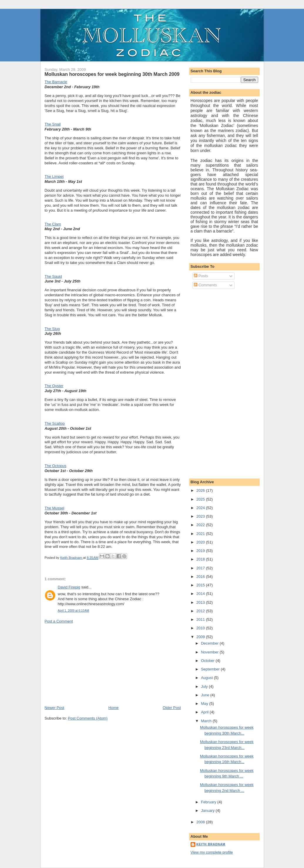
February (209, 802)
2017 (201, 568)
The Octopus (56, 466)
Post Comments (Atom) (88, 718)
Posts (201, 276)
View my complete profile (212, 852)
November (210, 652)
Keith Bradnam (211, 844)
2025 (201, 499)
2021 (201, 534)
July (205, 686)
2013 (201, 602)
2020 (201, 542)
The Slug (52, 329)
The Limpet (54, 177)
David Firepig (69, 587)
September (211, 669)
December (210, 643)
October (208, 661)
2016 (201, 577)
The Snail (53, 124)
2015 (201, 585)
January (208, 811)
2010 (201, 628)
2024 (201, 508)
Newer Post (54, 708)
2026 (201, 490)
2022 (201, 525)
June (206, 695)
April (205, 712)
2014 (201, 594)
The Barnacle (56, 82)
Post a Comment (59, 621)
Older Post (172, 708)
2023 (201, 516)
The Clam (53, 224)
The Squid (53, 276)
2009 (201, 637)
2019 (201, 551)
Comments (205, 285)
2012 (201, 611)
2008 (201, 822)
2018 (201, 559)
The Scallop (55, 423)
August (207, 678)
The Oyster (54, 386)
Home (114, 708)
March (207, 721)
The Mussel (54, 508)
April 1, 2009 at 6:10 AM (74, 611)
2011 (201, 619)
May (205, 704)
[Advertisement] (89, 664)
